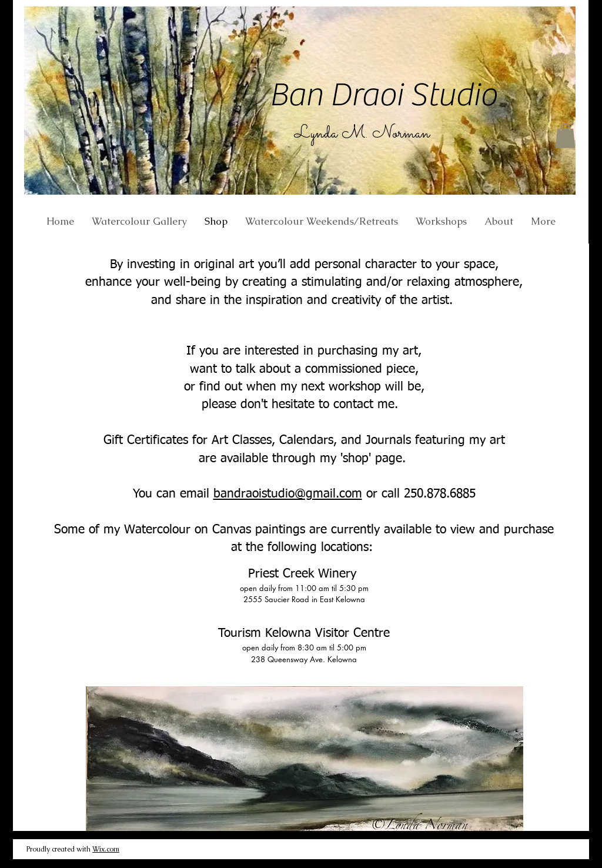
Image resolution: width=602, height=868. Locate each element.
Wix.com (106, 849)
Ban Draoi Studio (383, 95)
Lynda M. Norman (362, 134)
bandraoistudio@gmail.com (288, 494)
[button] (565, 136)
